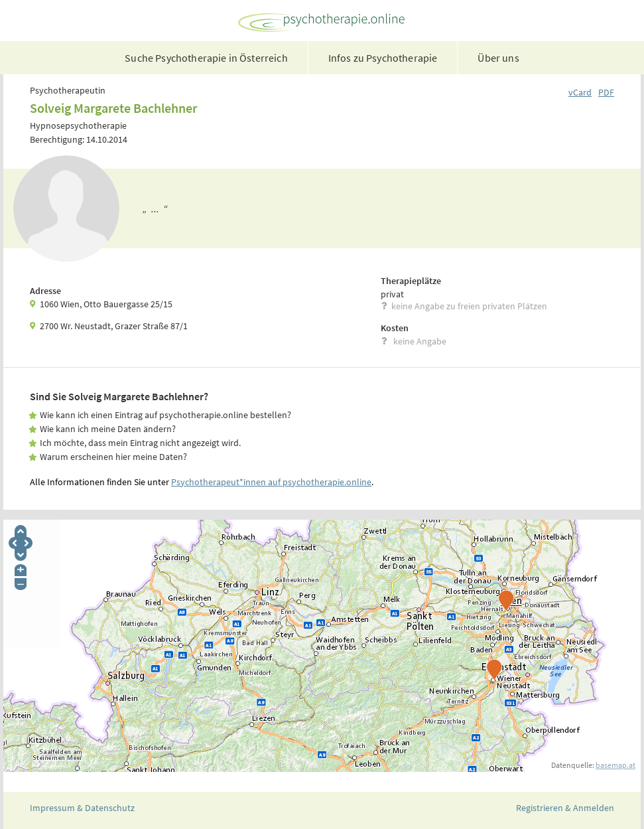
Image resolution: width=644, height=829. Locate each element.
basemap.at (615, 765)
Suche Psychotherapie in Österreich (206, 58)
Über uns (498, 58)
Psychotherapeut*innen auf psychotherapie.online (271, 482)
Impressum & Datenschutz (82, 808)
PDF (606, 92)
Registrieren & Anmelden (565, 808)
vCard (580, 92)
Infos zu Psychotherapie (383, 58)
